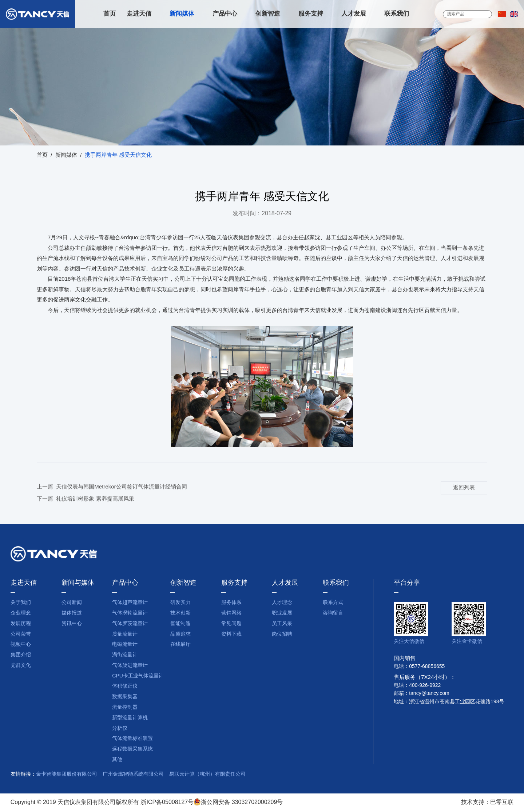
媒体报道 (72, 613)
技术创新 (180, 613)
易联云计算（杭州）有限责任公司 (207, 774)
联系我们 (397, 14)
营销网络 (231, 613)
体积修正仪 (125, 686)
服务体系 (231, 603)
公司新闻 (72, 603)
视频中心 (21, 645)
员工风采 (282, 624)
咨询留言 (333, 613)
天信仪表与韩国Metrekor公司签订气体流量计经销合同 (121, 496)
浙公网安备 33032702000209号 (238, 802)
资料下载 (231, 634)
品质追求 (180, 634)
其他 (117, 760)
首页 (110, 14)
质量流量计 (125, 634)
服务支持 (311, 14)
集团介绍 (21, 655)
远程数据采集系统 (132, 749)
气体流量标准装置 (132, 739)
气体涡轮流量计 (130, 613)
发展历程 (21, 624)
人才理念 (282, 603)
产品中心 (225, 14)
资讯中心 (72, 624)
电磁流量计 (125, 645)
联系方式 (333, 603)
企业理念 (21, 613)
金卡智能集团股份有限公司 (67, 774)
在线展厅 (180, 645)
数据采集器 (125, 697)
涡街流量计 (125, 655)
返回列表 (464, 497)
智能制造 (180, 624)
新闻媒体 (182, 14)
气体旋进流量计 (130, 666)
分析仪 (120, 729)
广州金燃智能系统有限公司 (133, 774)
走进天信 (139, 14)
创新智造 (268, 14)
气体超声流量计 (130, 603)
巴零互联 (502, 802)
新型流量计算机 (130, 718)
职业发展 (282, 613)
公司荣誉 (21, 634)
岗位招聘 (282, 634)
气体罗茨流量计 (130, 624)
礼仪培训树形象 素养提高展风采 (95, 508)
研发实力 (180, 603)
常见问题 (231, 624)
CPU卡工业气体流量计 (138, 676)
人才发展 (354, 14)
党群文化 (21, 666)
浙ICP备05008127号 (167, 802)
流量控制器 (125, 707)
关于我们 (21, 603)
